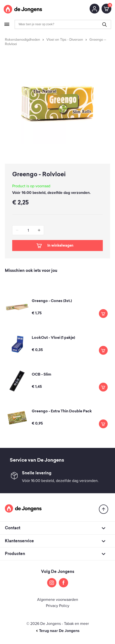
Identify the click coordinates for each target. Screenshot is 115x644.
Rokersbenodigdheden (22, 40)
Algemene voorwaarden (58, 600)
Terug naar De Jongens (58, 631)
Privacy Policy (58, 606)
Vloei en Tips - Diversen (65, 40)
